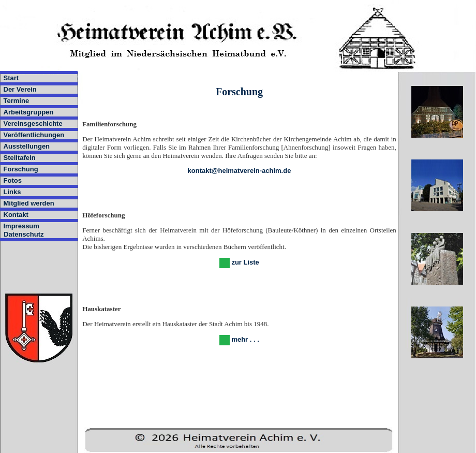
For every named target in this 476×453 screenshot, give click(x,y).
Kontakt (16, 215)
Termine (17, 101)
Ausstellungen (27, 146)
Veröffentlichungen (34, 135)
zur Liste (245, 262)
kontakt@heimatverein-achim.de (240, 171)
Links (12, 192)
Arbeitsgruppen (29, 112)
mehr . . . (245, 339)
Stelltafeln (20, 158)
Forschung (21, 169)
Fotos (13, 180)
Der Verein (20, 89)
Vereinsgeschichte (33, 123)
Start (11, 78)
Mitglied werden (29, 203)
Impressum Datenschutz (22, 230)
